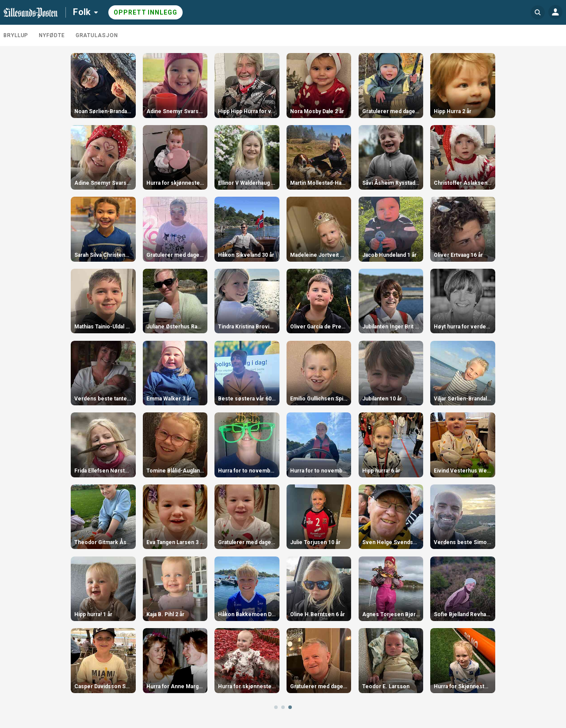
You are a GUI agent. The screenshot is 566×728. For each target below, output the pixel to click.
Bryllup (16, 35)
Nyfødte (52, 35)
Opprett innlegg (145, 12)
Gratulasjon (97, 35)
